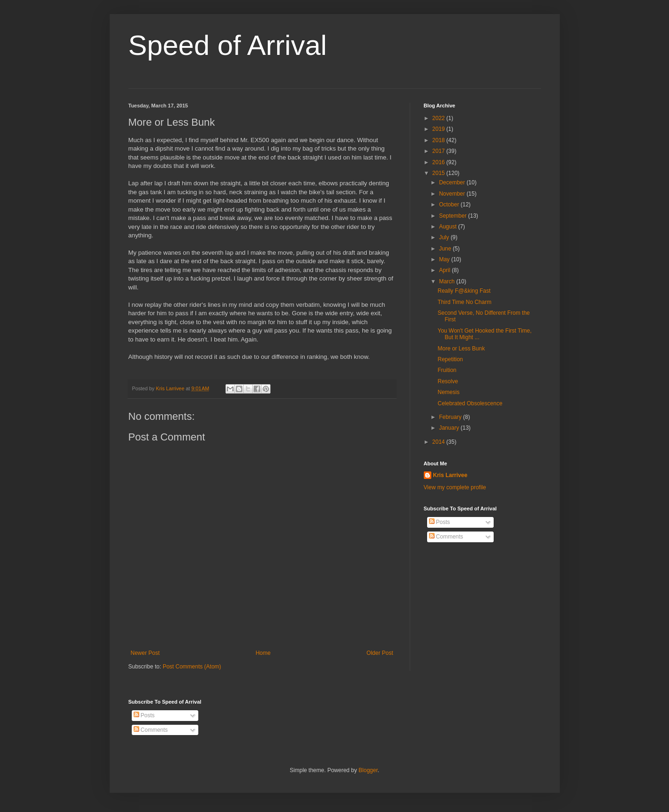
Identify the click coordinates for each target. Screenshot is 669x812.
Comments (446, 537)
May (445, 259)
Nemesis (448, 392)
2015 (439, 173)
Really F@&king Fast (464, 291)
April (445, 270)
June (446, 249)
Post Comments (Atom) (192, 667)
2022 (439, 118)
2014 (439, 442)
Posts (440, 522)
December (453, 182)
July (445, 237)
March (447, 281)
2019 (439, 129)
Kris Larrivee (450, 475)
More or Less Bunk (461, 349)
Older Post (380, 653)
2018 (439, 140)
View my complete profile (455, 487)
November (453, 194)
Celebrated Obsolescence (470, 403)
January (450, 428)
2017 (439, 151)
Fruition (447, 370)
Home (263, 653)
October (450, 205)
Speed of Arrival (228, 45)
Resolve (447, 381)
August (448, 227)
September (453, 216)
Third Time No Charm (464, 302)
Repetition (450, 359)
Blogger (368, 770)
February (451, 417)
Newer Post (145, 653)
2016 (439, 162)
